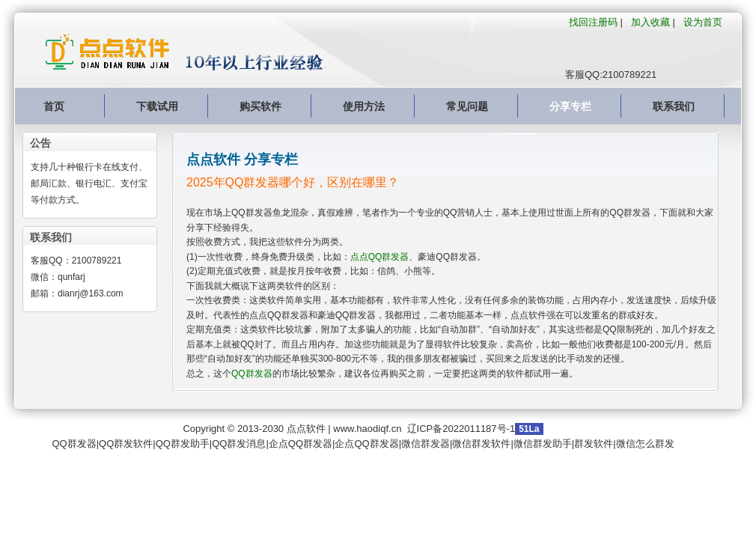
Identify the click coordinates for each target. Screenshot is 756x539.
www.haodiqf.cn (367, 429)
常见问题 (467, 106)
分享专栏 (570, 106)
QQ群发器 (252, 374)
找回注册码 (593, 22)
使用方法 (364, 106)
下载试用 (157, 106)
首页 (54, 106)
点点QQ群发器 (380, 257)
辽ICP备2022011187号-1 (461, 429)
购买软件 (260, 106)
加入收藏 (650, 22)
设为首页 (703, 22)
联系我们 (674, 106)
